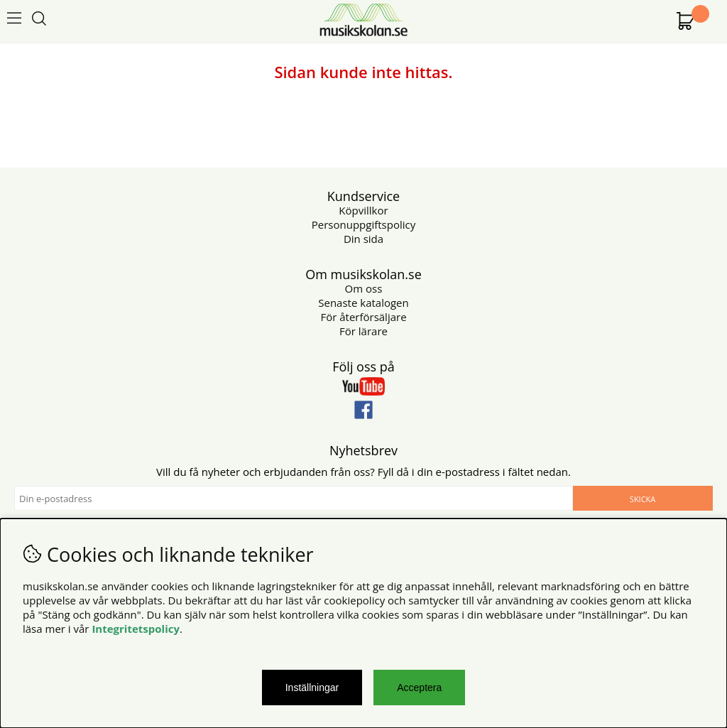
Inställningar (312, 688)
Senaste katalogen (363, 303)
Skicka (643, 499)
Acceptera (419, 688)
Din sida (363, 239)
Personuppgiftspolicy (363, 224)
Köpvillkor (363, 210)
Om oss (364, 288)
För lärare (363, 331)
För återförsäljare (363, 317)
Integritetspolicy (136, 629)
